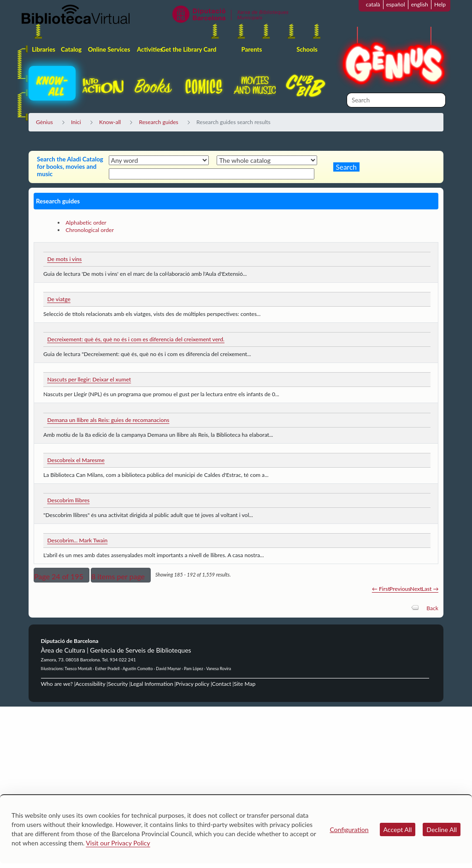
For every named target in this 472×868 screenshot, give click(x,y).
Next (416, 589)
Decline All (442, 829)
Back (432, 608)
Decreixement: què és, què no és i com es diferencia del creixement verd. (136, 339)
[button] (62, 575)
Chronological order (90, 230)
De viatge (59, 299)
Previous (400, 589)
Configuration (349, 829)
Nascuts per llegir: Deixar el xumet (89, 379)
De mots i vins (64, 259)
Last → (430, 589)
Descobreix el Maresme (76, 460)
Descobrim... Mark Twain (77, 540)
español (396, 4)
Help (440, 4)
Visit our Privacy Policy (118, 843)
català (373, 4)
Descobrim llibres (68, 500)
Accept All (398, 829)
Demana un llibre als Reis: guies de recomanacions (108, 420)
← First (381, 589)
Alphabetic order (86, 223)
